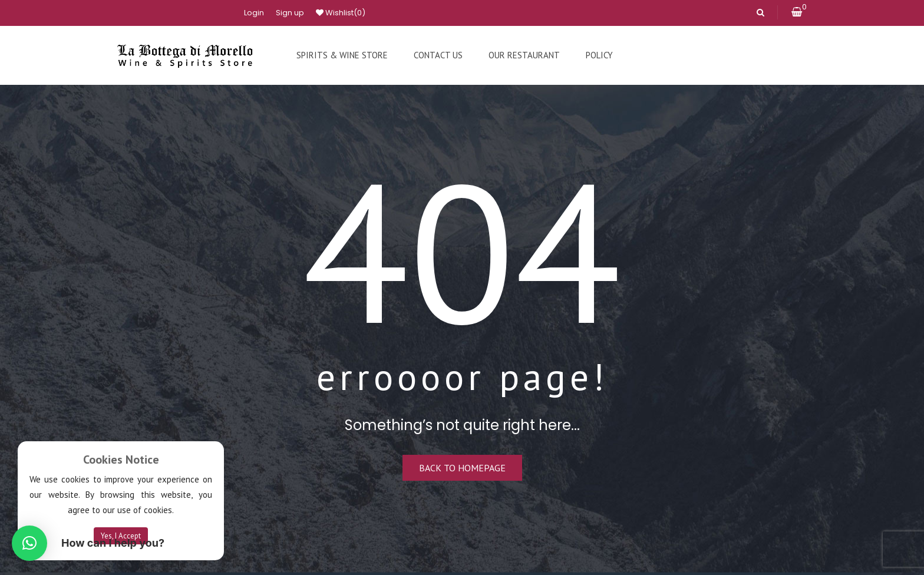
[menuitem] (342, 55)
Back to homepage (462, 468)
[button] (29, 543)
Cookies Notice (121, 460)
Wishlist (341, 13)
